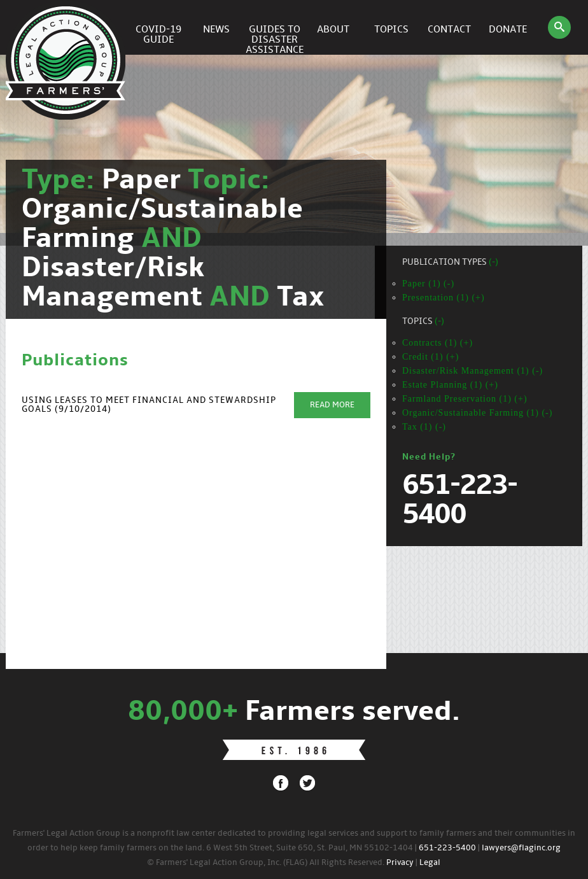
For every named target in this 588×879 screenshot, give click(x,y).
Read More (332, 405)
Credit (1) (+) (431, 357)
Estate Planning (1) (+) (450, 385)
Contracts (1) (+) (437, 343)
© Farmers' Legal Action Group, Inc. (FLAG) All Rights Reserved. (266, 863)
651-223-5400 (447, 848)
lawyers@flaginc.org (521, 848)
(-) (493, 263)
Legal (430, 863)
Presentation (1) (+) (444, 298)
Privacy (400, 863)
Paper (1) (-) (428, 284)
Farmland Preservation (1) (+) (465, 399)
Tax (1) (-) (424, 427)
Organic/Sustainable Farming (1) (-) (478, 413)
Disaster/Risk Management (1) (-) (472, 371)
